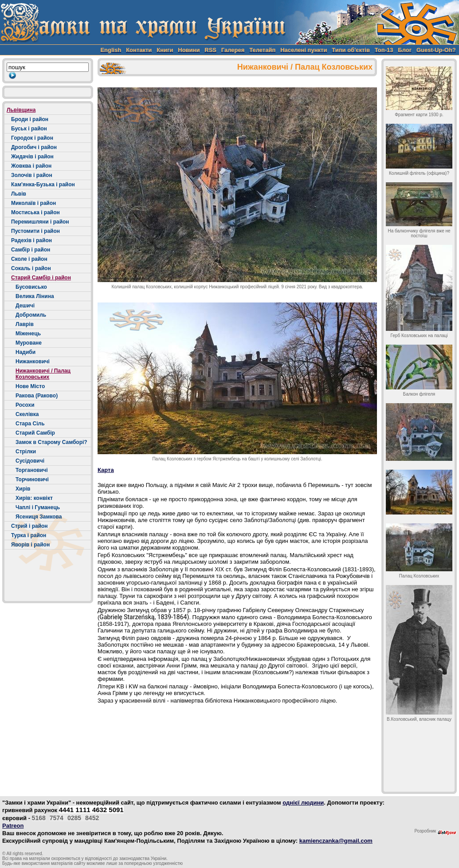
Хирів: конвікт (34, 498)
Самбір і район (31, 250)
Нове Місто (30, 386)
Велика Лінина (35, 296)
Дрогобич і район (34, 147)
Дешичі (25, 306)
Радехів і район (31, 240)
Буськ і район (29, 129)
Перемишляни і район (40, 222)
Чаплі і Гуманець (38, 507)
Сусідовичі (30, 461)
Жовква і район (31, 166)
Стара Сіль (30, 424)
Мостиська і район (35, 212)
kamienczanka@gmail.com (336, 841)
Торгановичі (32, 470)
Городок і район (32, 138)
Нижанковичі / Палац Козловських (43, 374)
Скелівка (27, 414)
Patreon (13, 826)
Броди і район (30, 119)
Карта (106, 470)
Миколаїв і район (33, 203)
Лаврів (25, 324)
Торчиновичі (32, 479)
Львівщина (21, 110)
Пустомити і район (35, 231)
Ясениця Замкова (39, 517)
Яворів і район (30, 545)
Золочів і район (32, 175)
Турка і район (29, 535)
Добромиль (31, 315)
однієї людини (303, 803)
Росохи (25, 405)
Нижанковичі (33, 361)
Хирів (23, 489)
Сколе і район (29, 259)
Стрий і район (29, 526)
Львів (19, 194)
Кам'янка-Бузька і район (43, 185)
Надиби (25, 352)
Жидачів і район (32, 157)
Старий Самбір (35, 433)
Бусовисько (31, 287)
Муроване (29, 343)
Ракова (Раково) (37, 396)
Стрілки (26, 452)
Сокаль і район (31, 268)
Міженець (28, 334)
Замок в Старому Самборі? (51, 442)
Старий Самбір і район (41, 278)
